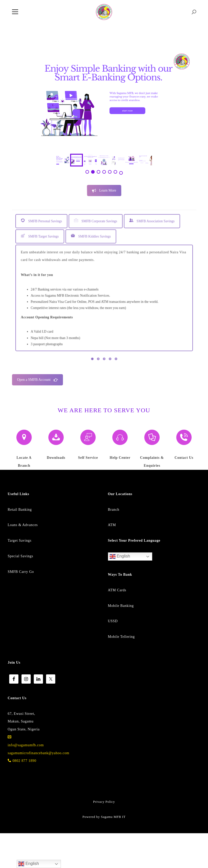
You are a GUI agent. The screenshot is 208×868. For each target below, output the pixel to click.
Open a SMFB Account (37, 414)
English (120, 591)
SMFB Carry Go (21, 607)
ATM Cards (117, 625)
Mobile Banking (121, 641)
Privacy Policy (104, 836)
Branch (114, 544)
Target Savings (20, 575)
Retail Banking (20, 544)
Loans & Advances (23, 560)
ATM (112, 560)
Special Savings (20, 591)
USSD (113, 656)
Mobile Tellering (121, 671)
